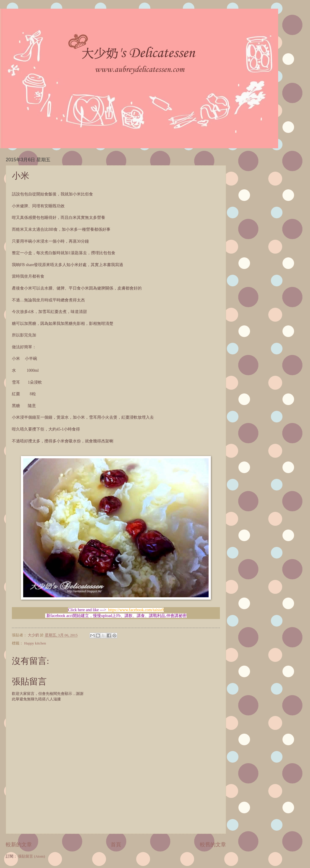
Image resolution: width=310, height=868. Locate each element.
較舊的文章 (213, 845)
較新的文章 (19, 845)
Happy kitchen (35, 643)
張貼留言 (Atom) (31, 856)
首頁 (116, 845)
